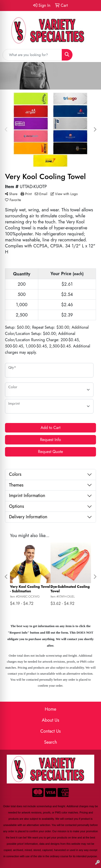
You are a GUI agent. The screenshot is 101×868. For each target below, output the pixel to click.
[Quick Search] (32, 55)
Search (50, 742)
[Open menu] (91, 55)
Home (50, 709)
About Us (50, 720)
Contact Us (50, 731)
